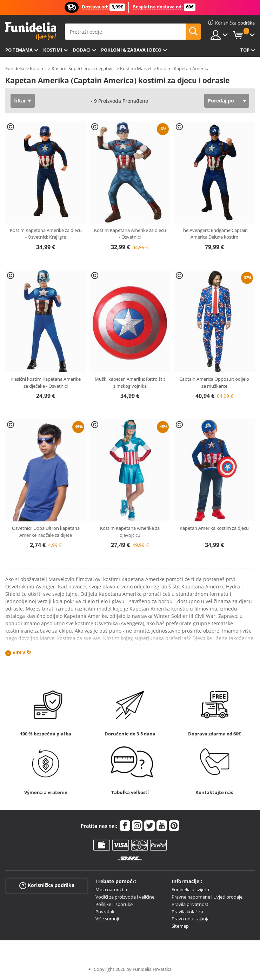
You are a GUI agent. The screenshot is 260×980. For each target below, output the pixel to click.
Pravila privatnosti (191, 904)
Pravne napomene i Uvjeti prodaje (207, 897)
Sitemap (180, 926)
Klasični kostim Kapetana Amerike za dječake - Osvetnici (46, 382)
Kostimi (53, 50)
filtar (20, 101)
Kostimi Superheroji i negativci (83, 68)
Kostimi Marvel (136, 68)
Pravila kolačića (187, 912)
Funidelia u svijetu (190, 889)
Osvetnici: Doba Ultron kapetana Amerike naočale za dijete (46, 532)
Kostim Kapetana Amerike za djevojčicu (130, 532)
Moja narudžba (111, 889)
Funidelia (15, 68)
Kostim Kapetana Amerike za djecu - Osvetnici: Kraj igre (46, 234)
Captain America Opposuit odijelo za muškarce (214, 382)
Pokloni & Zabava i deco (131, 50)
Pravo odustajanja (191, 919)
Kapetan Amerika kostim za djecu (214, 528)
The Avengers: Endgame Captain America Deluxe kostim (214, 234)
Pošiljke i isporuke (114, 904)
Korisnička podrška (47, 885)
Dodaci (82, 50)
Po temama (19, 50)
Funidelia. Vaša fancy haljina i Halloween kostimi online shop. (31, 31)
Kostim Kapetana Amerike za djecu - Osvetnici (130, 234)
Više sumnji (107, 919)
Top (245, 50)
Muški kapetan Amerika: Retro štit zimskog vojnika (130, 382)
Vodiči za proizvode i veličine (125, 897)
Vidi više (22, 653)
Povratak (105, 912)
